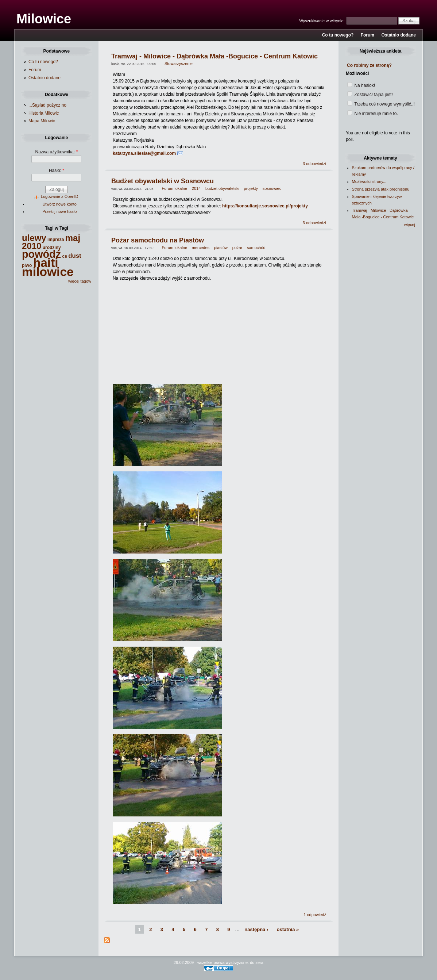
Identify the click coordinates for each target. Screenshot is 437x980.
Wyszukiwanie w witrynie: (323, 21)
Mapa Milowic (42, 121)
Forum (368, 35)
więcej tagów (80, 281)
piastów (221, 248)
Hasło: (57, 171)
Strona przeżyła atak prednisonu (381, 189)
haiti (46, 263)
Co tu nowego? (338, 35)
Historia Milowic (44, 113)
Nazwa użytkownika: (57, 152)
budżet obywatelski (222, 188)
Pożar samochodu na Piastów (158, 240)
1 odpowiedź (315, 915)
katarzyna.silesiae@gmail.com (144, 153)
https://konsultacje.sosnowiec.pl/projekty (265, 206)
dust (75, 256)
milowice (48, 272)
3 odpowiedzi (314, 164)
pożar (237, 248)
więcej (409, 225)
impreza (56, 240)
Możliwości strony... (369, 181)
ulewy (34, 238)
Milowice (44, 19)
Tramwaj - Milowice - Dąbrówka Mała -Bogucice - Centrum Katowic (214, 56)
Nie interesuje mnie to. (373, 114)
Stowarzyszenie (179, 64)
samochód (256, 248)
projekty (251, 188)
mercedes (201, 248)
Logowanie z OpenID (60, 196)
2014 (196, 188)
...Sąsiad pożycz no (47, 105)
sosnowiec (272, 188)
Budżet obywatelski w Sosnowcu (163, 181)
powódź (41, 254)
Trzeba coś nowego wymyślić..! (381, 104)
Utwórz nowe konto (59, 204)
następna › (256, 929)
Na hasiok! (361, 85)
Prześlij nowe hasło (59, 211)
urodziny (52, 248)
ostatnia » (288, 929)
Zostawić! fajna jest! (370, 95)
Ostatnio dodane (399, 35)
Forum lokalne (174, 188)
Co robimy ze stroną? (369, 65)
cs (64, 256)
